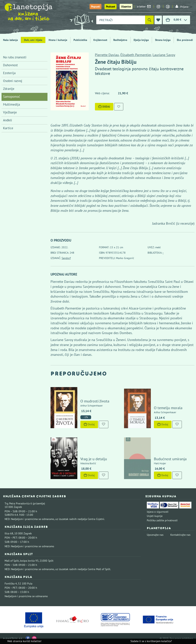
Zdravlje (9, 89)
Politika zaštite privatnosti (162, 520)
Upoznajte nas (155, 535)
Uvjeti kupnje (155, 516)
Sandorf (66, 258)
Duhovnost (10, 65)
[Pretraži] (149, 20)
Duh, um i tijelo (33, 40)
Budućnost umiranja (170, 459)
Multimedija (11, 104)
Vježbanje (10, 112)
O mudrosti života (95, 401)
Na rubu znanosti (15, 57)
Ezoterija (9, 73)
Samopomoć (12, 97)
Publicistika (80, 40)
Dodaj (104, 107)
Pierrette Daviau (107, 55)
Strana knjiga (163, 40)
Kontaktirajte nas (180, 535)
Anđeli (8, 120)
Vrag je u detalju (94, 459)
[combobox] (121, 20)
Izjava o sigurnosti (158, 512)
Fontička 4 (11, 584)
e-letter (144, 7)
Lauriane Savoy (164, 55)
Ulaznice (126, 7)
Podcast (111, 7)
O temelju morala (168, 408)
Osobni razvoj (13, 81)
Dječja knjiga (141, 40)
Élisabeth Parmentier (136, 55)
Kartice (8, 128)
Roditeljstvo (120, 40)
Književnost (100, 40)
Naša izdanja (10, 40)
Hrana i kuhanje (58, 40)
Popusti (96, 7)
